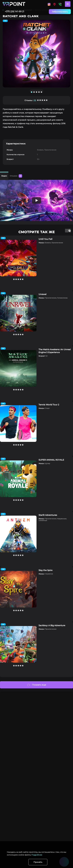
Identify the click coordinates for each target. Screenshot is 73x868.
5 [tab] (41, 92)
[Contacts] (60, 4)
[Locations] (49, 4)
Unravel (42, 294)
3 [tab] (36, 92)
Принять (38, 862)
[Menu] (68, 4)
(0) (35, 100)
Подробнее (37, 855)
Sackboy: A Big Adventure (52, 625)
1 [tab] (32, 92)
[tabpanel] (36, 54)
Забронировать (60, 12)
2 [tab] (34, 92)
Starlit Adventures (48, 515)
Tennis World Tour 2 (49, 405)
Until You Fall (45, 239)
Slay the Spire (45, 570)
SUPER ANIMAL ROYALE (51, 460)
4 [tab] (39, 92)
